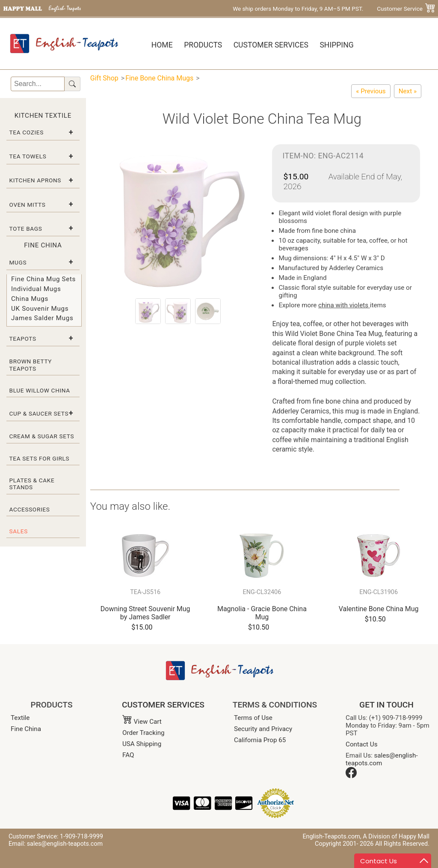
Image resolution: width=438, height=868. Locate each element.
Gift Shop (104, 78)
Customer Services (271, 45)
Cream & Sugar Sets (42, 436)
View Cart (142, 722)
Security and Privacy (263, 729)
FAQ (128, 755)
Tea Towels (28, 156)
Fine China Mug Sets (43, 279)
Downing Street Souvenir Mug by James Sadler (145, 613)
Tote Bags (26, 229)
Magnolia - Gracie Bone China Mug (262, 613)
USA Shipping (142, 744)
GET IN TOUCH (386, 705)
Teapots (23, 339)
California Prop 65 (260, 740)
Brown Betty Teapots (31, 365)
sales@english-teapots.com (382, 759)
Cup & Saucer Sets (39, 413)
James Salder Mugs (42, 318)
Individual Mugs (36, 289)
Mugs (18, 262)
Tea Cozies (27, 132)
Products (203, 45)
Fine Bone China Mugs (159, 78)
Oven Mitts (28, 205)
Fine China (26, 729)
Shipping (336, 45)
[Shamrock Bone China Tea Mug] (371, 91)
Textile (20, 718)
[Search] (38, 84)
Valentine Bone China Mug (379, 609)
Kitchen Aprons (36, 180)
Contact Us (362, 744)
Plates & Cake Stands (32, 484)
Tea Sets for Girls (40, 458)
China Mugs (30, 299)
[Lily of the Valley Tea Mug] (408, 91)
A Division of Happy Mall (396, 837)
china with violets (344, 305)
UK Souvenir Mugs (40, 309)
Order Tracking (144, 733)
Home (162, 45)
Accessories (30, 509)
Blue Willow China (40, 390)
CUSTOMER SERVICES (163, 705)
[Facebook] (351, 776)
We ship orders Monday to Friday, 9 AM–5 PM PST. (298, 9)
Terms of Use (253, 718)
